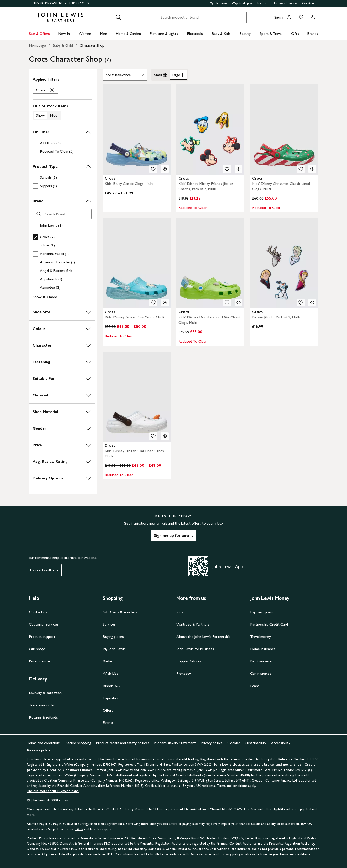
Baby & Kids (221, 34)
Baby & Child (63, 45)
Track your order (42, 705)
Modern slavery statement (175, 743)
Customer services (44, 624)
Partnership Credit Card (269, 624)
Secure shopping (78, 743)
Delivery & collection (45, 693)
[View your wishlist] (300, 17)
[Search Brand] (62, 214)
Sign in (279, 17)
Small (161, 75)
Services (109, 624)
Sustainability (256, 743)
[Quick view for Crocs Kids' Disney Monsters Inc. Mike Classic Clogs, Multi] (239, 303)
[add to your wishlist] (153, 169)
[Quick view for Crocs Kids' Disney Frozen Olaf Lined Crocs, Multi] (165, 436)
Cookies (234, 743)
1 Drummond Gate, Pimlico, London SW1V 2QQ (178, 765)
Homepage (37, 45)
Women (85, 34)
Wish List (110, 673)
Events (108, 722)
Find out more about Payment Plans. (53, 791)
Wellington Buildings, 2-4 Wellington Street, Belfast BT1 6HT (205, 781)
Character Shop (92, 45)
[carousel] (137, 130)
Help (262, 3)
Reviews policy (39, 750)
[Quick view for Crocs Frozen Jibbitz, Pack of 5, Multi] (312, 303)
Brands (313, 34)
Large (178, 75)
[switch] (62, 112)
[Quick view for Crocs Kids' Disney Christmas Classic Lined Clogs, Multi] (312, 169)
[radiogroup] (170, 75)
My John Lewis (218, 3)
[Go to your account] (289, 17)
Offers (108, 710)
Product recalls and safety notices (123, 743)
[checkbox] (61, 143)
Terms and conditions (44, 743)
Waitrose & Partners (193, 624)
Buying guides (113, 637)
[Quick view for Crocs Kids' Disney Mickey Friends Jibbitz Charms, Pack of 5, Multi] (239, 169)
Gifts (295, 34)
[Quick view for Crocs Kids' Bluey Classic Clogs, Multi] (165, 169)
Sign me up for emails (173, 535)
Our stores (309, 3)
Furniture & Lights (164, 34)
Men (103, 34)
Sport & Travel (271, 34)
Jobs (180, 612)
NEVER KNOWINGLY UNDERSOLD (61, 3)
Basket (108, 661)
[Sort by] (125, 75)
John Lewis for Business (195, 649)
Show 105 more (45, 297)
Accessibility (281, 743)
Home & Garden (128, 34)
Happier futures (189, 661)
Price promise (39, 661)
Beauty (245, 34)
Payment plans (261, 612)
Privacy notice (212, 743)
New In (64, 34)
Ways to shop (242, 3)
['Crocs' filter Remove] (45, 90)
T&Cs (79, 829)
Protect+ (184, 673)
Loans (255, 686)
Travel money (260, 637)
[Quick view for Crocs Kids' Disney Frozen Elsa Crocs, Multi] (165, 303)
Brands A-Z (112, 686)
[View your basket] (313, 17)
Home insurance (263, 649)
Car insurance (261, 673)
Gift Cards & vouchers (120, 612)
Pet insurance (261, 661)
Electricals (195, 34)
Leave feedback (44, 570)
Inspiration (111, 698)
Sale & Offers (39, 34)
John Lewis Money (285, 3)
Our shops (37, 649)
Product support (42, 637)
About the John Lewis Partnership (204, 637)
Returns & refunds (43, 717)
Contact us (38, 612)
